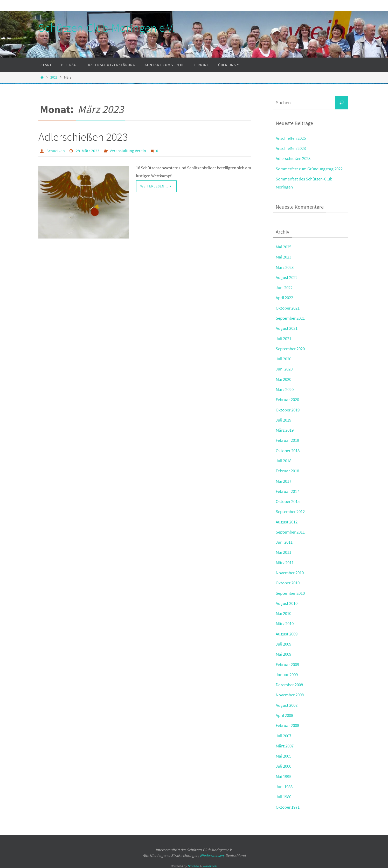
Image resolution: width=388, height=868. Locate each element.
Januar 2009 (287, 672)
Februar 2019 (287, 439)
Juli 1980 (283, 794)
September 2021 (290, 318)
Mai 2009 (283, 652)
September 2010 (290, 591)
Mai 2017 (283, 480)
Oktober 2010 (288, 581)
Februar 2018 (287, 470)
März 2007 (285, 743)
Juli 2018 (283, 459)
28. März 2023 (88, 151)
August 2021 (287, 328)
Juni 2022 (284, 287)
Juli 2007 (283, 733)
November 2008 (290, 692)
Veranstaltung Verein (128, 151)
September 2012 (290, 510)
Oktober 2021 (288, 307)
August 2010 (287, 601)
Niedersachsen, (212, 853)
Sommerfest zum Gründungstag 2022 (309, 169)
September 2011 (290, 530)
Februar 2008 (287, 723)
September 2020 (290, 348)
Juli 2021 (283, 338)
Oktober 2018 (288, 449)
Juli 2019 (283, 419)
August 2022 (287, 277)
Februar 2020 (287, 398)
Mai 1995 (283, 774)
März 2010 (285, 621)
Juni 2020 (284, 368)
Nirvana (193, 863)
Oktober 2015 (288, 500)
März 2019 (285, 429)
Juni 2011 (284, 541)
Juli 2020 (283, 358)
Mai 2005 (283, 753)
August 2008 (287, 703)
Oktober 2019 (288, 409)
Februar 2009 (287, 662)
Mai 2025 (283, 247)
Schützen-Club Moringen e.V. (106, 28)
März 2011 (285, 561)
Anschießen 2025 (291, 138)
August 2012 (287, 520)
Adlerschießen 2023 (83, 137)
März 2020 (285, 388)
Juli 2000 (283, 764)
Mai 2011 (283, 551)
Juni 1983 (284, 784)
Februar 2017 (287, 490)
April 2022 (284, 297)
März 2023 (285, 267)
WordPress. (210, 863)
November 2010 (290, 571)
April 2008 (284, 713)
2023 (54, 77)
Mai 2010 (283, 611)
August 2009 (287, 632)
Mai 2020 (283, 378)
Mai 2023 (283, 257)
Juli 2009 (283, 642)
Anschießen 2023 (291, 148)
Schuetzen (56, 151)
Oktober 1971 (288, 804)
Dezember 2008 (289, 682)
